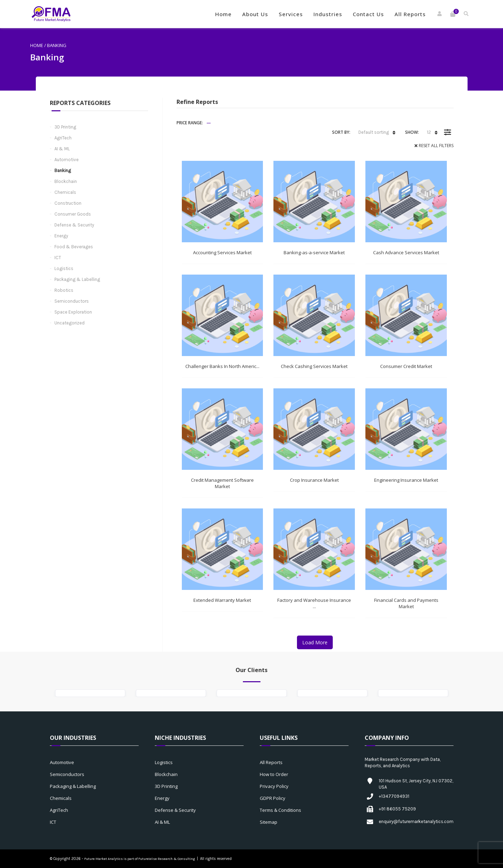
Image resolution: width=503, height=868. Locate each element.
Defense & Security (74, 225)
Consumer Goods (73, 214)
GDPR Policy (273, 798)
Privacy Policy (274, 786)
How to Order (274, 774)
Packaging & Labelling (77, 279)
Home (223, 14)
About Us (255, 14)
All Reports (410, 14)
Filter (448, 127)
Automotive (67, 160)
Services (291, 14)
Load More (315, 642)
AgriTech (63, 138)
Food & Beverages (74, 247)
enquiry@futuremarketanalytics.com (416, 821)
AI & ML (62, 149)
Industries (328, 14)
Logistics (64, 268)
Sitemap (269, 822)
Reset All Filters (436, 146)
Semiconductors (72, 301)
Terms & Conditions (280, 810)
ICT (58, 258)
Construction (68, 203)
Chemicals (65, 192)
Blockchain (66, 181)
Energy (61, 236)
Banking (63, 170)
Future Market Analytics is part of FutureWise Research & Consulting (140, 859)
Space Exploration (73, 312)
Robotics (64, 290)
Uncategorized (70, 323)
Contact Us (368, 14)
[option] (90, 693)
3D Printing (65, 127)
